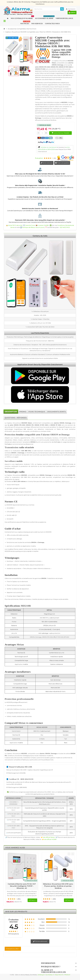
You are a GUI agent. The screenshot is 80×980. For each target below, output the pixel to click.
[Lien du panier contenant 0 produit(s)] (72, 13)
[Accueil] (4, 29)
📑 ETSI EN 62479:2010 (13, 833)
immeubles (63, 438)
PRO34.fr (67, 975)
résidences (21, 716)
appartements (25, 438)
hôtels (15, 440)
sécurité (7, 427)
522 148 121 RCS (65, 227)
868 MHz (28, 451)
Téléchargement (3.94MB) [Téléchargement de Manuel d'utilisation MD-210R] (16, 773)
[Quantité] (42, 133)
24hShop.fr (41, 975)
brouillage (69, 477)
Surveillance (10, 461)
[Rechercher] (62, 9)
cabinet (9, 565)
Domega (68, 423)
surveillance (56, 464)
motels (20, 440)
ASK (23, 451)
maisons (16, 438)
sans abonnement (16, 442)
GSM (24, 425)
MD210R (24, 423)
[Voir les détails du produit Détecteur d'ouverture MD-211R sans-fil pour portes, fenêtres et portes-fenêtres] (58, 867)
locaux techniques (13, 485)
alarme (56, 423)
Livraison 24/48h (43, 225)
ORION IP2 (18, 425)
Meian (30, 423)
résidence (10, 568)
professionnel (29, 444)
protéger (27, 427)
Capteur (10, 423)
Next (73, 854)
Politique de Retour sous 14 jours (33, 227)
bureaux (55, 438)
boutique (10, 561)
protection (72, 440)
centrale (37, 455)
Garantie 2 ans (30, 225)
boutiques (48, 438)
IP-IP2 (42, 425)
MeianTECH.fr (59, 975)
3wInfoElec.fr (50, 975)
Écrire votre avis (47, 163)
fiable (59, 429)
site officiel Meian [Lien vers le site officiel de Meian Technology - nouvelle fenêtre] (49, 837)
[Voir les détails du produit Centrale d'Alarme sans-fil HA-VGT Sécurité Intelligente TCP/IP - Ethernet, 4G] (22, 867)
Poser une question (62, 163)
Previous (69, 854)
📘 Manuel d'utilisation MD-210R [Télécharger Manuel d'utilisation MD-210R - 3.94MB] (19, 767)
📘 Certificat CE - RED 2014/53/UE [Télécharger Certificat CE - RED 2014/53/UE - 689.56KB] (20, 779)
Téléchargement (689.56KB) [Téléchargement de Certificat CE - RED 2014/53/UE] (17, 787)
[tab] (11, 412)
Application (19, 464)
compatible (46, 423)
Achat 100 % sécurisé (15, 225)
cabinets (26, 440)
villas (33, 438)
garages (16, 488)
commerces (40, 438)
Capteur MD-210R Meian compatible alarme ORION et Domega (62, 53)
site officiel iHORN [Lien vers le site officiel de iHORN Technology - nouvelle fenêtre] (50, 839)
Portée (9, 481)
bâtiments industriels (23, 713)
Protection (10, 435)
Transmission (11, 447)
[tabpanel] (40, 631)
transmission (45, 453)
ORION (62, 423)
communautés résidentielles (49, 440)
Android (27, 464)
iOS (32, 464)
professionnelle (25, 699)
